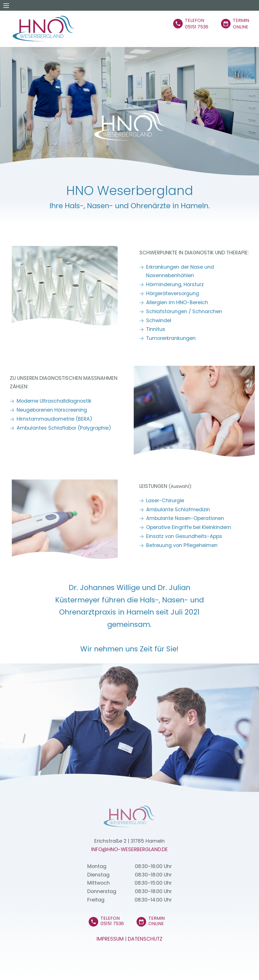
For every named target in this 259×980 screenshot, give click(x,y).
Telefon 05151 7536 (112, 921)
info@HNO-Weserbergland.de (129, 849)
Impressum (110, 939)
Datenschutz (145, 939)
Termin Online (157, 921)
